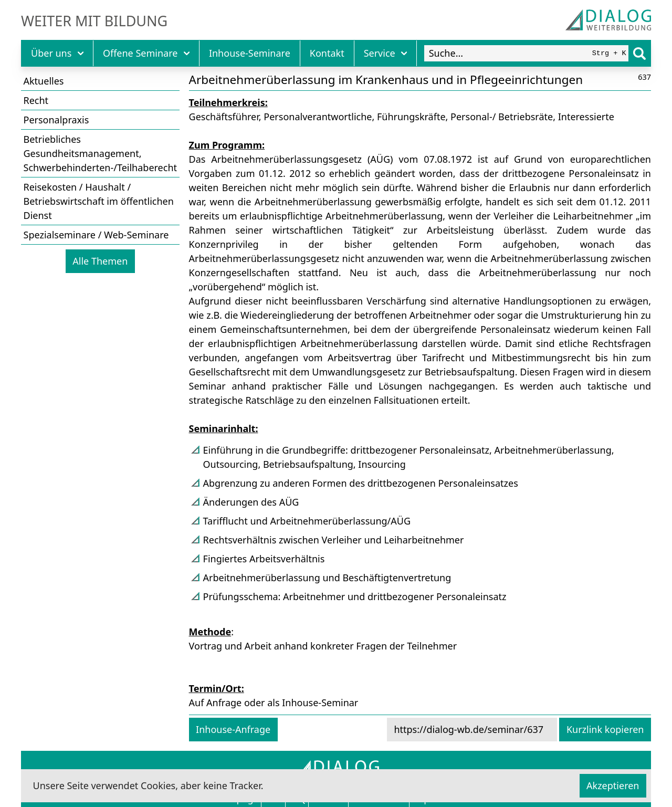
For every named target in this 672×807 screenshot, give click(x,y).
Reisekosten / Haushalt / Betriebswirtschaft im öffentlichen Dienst (99, 201)
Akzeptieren (613, 785)
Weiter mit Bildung (94, 21)
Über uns (57, 53)
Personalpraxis (56, 120)
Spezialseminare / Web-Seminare (96, 235)
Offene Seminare (146, 53)
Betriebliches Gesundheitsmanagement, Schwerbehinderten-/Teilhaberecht (101, 153)
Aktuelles (44, 81)
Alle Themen (100, 261)
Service (386, 53)
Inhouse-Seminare (250, 53)
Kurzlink (605, 729)
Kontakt (327, 53)
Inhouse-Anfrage (233, 729)
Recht (36, 100)
